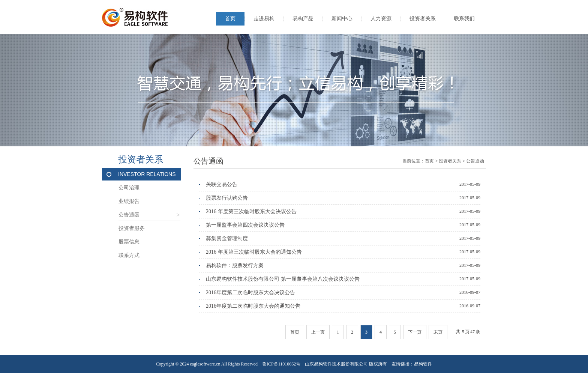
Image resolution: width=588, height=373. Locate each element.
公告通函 (149, 216)
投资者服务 (132, 228)
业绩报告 (129, 201)
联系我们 (464, 19)
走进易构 (264, 19)
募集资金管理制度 (227, 238)
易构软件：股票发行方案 (235, 265)
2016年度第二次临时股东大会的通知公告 (253, 306)
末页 (438, 332)
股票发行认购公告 (227, 198)
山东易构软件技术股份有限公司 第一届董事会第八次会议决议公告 (283, 279)
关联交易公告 (222, 184)
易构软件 (423, 364)
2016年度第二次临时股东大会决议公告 (250, 293)
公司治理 (129, 188)
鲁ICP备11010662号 (281, 364)
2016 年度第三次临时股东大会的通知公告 (254, 252)
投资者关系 (423, 19)
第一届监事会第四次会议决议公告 (245, 225)
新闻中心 (342, 19)
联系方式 (129, 255)
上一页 (318, 332)
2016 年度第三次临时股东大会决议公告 (251, 211)
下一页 (415, 332)
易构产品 (303, 19)
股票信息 (129, 242)
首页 (230, 19)
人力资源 (381, 19)
